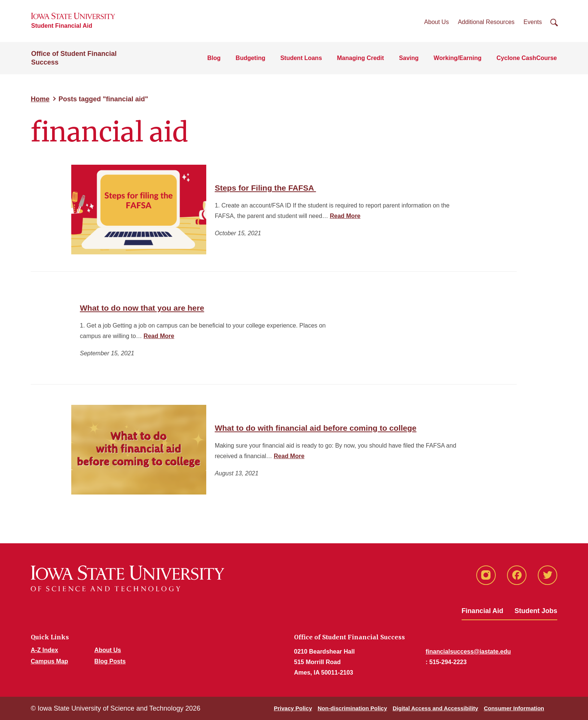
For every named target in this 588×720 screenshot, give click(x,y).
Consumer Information (514, 708)
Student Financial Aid (62, 26)
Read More (345, 216)
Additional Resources (486, 22)
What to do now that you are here (142, 308)
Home (40, 99)
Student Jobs (536, 611)
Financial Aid (482, 611)
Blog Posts (110, 661)
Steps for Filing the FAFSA (265, 188)
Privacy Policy (293, 708)
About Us (436, 22)
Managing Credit (361, 58)
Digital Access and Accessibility (435, 708)
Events (533, 22)
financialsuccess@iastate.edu (468, 652)
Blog (214, 58)
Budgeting (250, 58)
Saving (409, 58)
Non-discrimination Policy (352, 708)
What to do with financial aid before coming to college (316, 428)
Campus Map (49, 661)
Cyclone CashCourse (527, 58)
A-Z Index (44, 650)
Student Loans (301, 58)
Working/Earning (457, 58)
